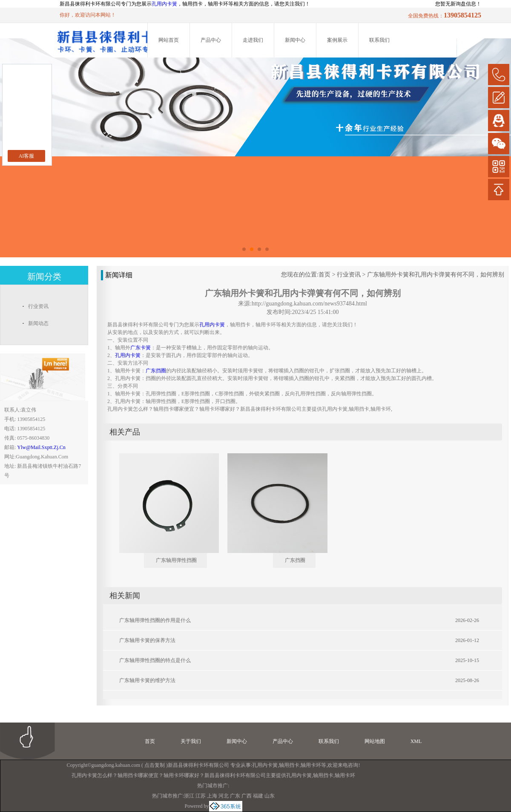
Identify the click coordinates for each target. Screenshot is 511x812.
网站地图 (375, 741)
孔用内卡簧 (164, 4)
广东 (235, 796)
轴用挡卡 (289, 765)
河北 (224, 796)
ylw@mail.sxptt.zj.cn (41, 447)
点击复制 (155, 765)
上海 (212, 796)
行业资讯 (349, 275)
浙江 (189, 796)
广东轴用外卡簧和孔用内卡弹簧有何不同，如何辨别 (436, 275)
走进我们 (253, 40)
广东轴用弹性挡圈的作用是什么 (155, 620)
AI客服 (27, 156)
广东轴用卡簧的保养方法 (147, 640)
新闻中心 (295, 40)
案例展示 (337, 40)
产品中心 (211, 40)
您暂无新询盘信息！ (458, 4)
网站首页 (169, 40)
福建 (258, 796)
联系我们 (379, 40)
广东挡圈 (295, 560)
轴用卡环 (311, 765)
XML (416, 741)
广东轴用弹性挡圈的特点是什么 (155, 660)
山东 (270, 796)
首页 (324, 275)
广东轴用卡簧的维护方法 (147, 680)
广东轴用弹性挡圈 (176, 560)
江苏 (201, 796)
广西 (247, 796)
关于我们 (191, 741)
